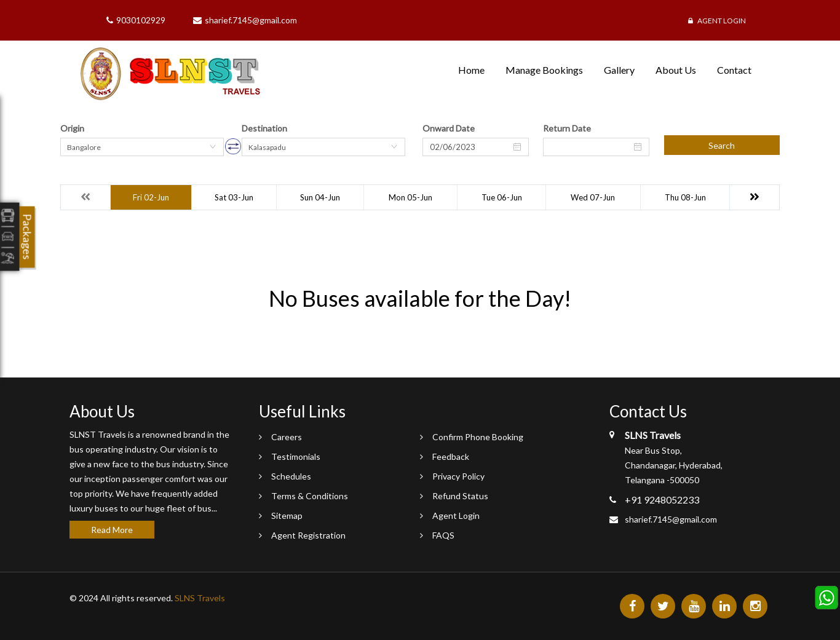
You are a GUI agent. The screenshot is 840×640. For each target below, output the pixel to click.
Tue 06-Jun (502, 197)
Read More (112, 530)
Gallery (619, 70)
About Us (676, 70)
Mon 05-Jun (410, 197)
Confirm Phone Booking (478, 437)
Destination (264, 128)
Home (471, 70)
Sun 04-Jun (320, 197)
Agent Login (717, 21)
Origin (72, 128)
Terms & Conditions (310, 496)
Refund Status (460, 496)
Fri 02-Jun (151, 197)
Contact (734, 70)
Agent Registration (308, 535)
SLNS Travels (200, 598)
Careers (287, 437)
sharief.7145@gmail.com (671, 519)
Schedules (291, 476)
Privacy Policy (458, 476)
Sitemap (287, 516)
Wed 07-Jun (593, 197)
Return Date (567, 128)
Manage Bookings (544, 70)
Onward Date (449, 128)
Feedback (451, 456)
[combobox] (142, 147)
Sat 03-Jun (234, 197)
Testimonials (296, 456)
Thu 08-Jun (685, 197)
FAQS (443, 535)
